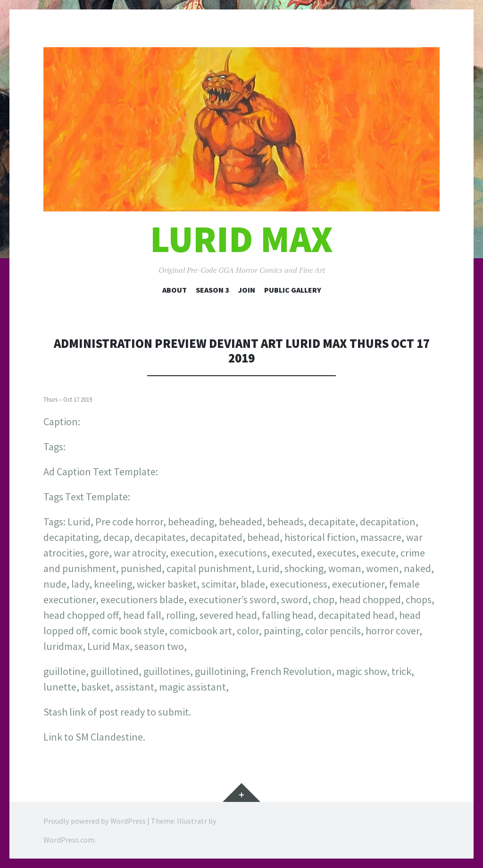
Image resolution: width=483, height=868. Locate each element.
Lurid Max (241, 239)
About (175, 290)
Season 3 (212, 290)
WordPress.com (69, 840)
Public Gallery (293, 290)
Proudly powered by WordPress (95, 821)
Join (247, 290)
